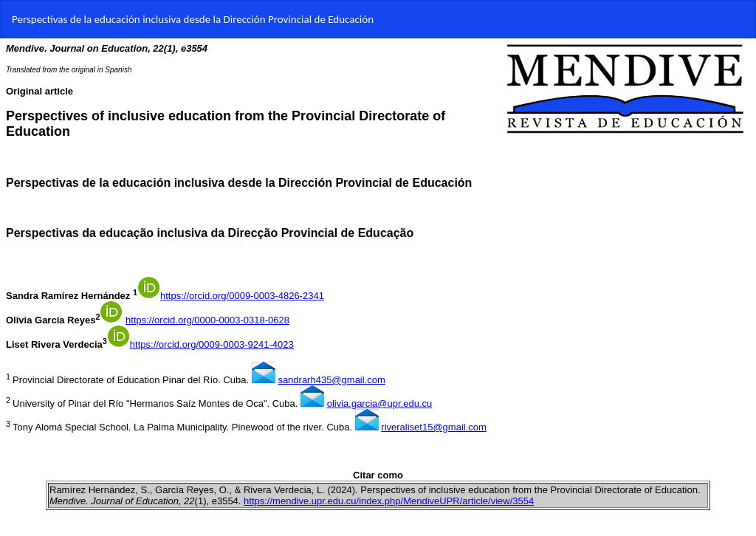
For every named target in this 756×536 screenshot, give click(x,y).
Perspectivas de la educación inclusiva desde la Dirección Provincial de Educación (193, 19)
